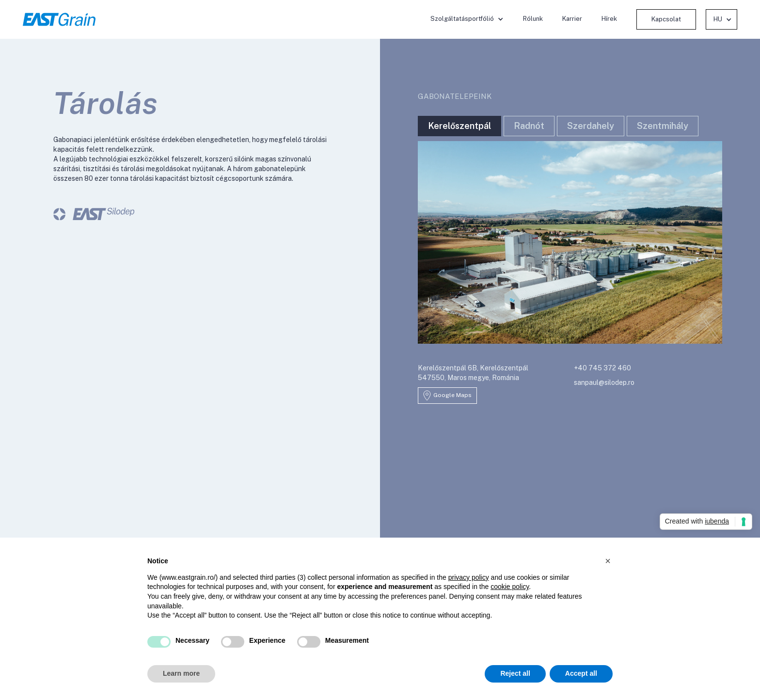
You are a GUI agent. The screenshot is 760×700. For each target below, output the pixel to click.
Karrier (572, 19)
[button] (467, 19)
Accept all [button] (581, 673)
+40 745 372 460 (602, 368)
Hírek (609, 19)
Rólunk (533, 19)
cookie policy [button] (510, 587)
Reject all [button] (515, 673)
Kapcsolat (666, 19)
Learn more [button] (181, 673)
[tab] (459, 126)
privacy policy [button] (469, 577)
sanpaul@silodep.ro (604, 382)
